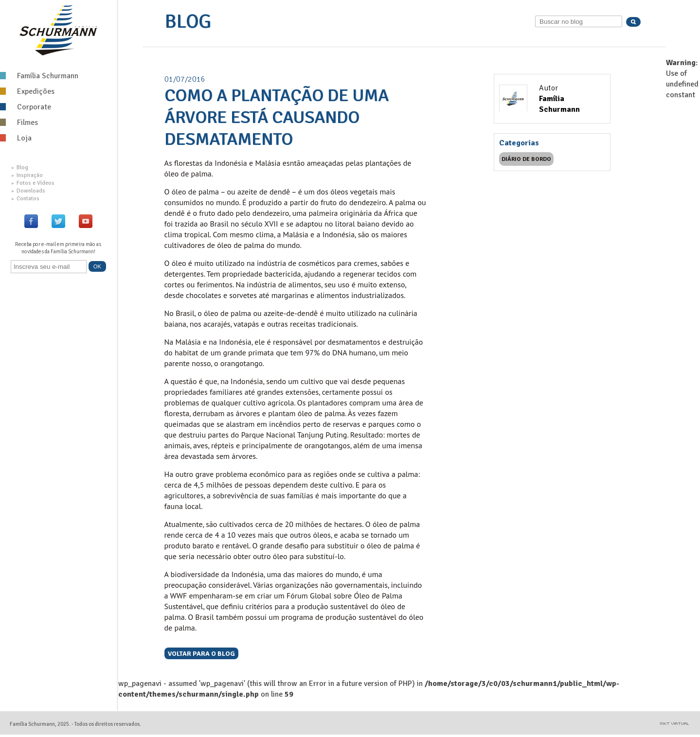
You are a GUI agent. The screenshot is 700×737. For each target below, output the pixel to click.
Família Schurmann (39, 76)
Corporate (26, 107)
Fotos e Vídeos (33, 183)
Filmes (19, 123)
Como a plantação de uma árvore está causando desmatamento (277, 117)
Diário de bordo (526, 159)
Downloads (28, 191)
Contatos (26, 199)
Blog (20, 167)
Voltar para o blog (201, 653)
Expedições (27, 91)
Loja (16, 138)
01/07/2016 (185, 79)
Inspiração (27, 175)
